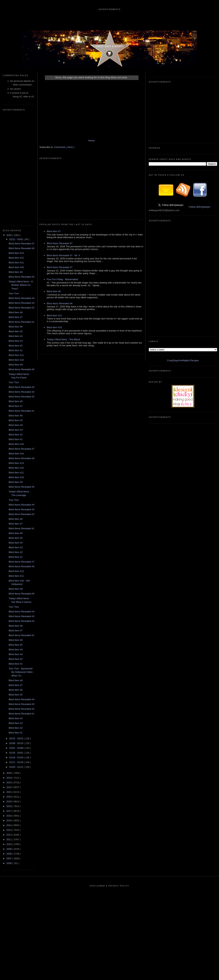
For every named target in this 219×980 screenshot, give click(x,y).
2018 (9, 806)
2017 (9, 811)
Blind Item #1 (16, 350)
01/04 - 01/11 (17, 767)
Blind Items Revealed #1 (21, 322)
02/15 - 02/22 (17, 738)
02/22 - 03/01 (17, 239)
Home (92, 141)
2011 (9, 839)
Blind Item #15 (16, 444)
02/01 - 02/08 (17, 748)
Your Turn (14, 293)
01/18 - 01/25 (17, 757)
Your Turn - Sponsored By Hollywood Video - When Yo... (21, 672)
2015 (9, 820)
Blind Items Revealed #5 (21, 277)
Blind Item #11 (16, 263)
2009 (9, 849)
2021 (9, 792)
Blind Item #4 (16, 336)
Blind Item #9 (16, 272)
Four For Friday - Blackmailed (62, 279)
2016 (9, 816)
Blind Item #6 (16, 327)
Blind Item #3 (16, 341)
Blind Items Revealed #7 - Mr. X (63, 255)
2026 (9, 235)
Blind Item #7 (16, 317)
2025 (9, 773)
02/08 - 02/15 (17, 743)
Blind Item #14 (16, 454)
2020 (9, 797)
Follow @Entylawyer (200, 207)
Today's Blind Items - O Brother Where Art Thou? (21, 285)
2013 (9, 830)
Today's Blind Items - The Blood (63, 339)
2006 (9, 863)
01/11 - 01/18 (17, 762)
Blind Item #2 (16, 346)
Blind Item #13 (16, 253)
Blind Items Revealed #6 (21, 248)
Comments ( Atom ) (64, 147)
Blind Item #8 (16, 312)
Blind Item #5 (16, 331)
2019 (9, 801)
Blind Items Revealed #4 (21, 298)
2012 (9, 835)
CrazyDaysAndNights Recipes (183, 360)
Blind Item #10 (16, 267)
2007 (9, 858)
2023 (9, 782)
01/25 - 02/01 (17, 753)
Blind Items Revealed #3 (21, 303)
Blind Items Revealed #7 (21, 244)
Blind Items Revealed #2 (21, 308)
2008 (9, 854)
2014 (9, 825)
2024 (9, 778)
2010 (9, 844)
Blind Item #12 (16, 258)
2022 (9, 787)
